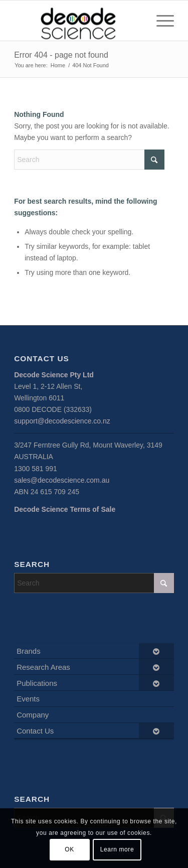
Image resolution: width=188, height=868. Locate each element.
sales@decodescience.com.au (62, 480)
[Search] (89, 160)
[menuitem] (160, 21)
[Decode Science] (78, 21)
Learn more (117, 849)
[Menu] (160, 21)
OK (69, 849)
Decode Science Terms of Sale (65, 509)
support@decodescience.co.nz (62, 421)
